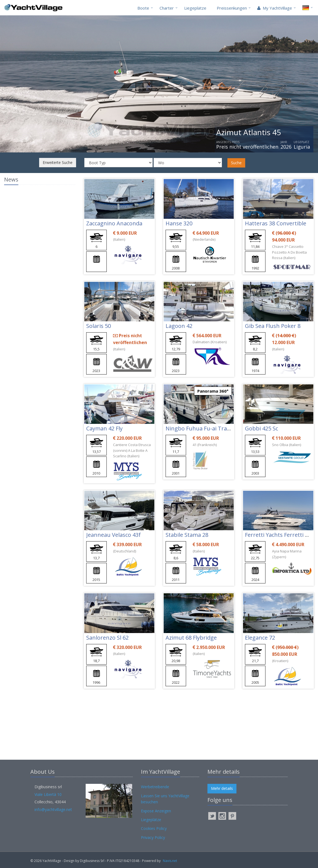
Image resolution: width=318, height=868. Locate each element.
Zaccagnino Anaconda (114, 223)
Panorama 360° (213, 391)
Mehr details (222, 788)
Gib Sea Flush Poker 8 (273, 326)
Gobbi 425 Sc (261, 428)
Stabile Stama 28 (187, 535)
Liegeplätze (195, 8)
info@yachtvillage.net (53, 809)
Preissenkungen (232, 8)
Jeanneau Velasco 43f (113, 535)
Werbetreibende (155, 787)
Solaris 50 (99, 326)
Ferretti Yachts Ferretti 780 (279, 535)
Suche (236, 163)
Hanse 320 (179, 223)
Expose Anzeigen (156, 811)
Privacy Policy (153, 837)
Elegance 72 (260, 638)
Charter (167, 8)
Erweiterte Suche (58, 162)
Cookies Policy (154, 828)
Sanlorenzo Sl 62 (107, 638)
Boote (143, 8)
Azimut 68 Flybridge (191, 638)
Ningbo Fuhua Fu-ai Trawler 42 (206, 428)
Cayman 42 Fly (104, 428)
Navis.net (170, 861)
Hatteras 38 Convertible (276, 223)
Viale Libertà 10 (48, 794)
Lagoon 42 (179, 326)
